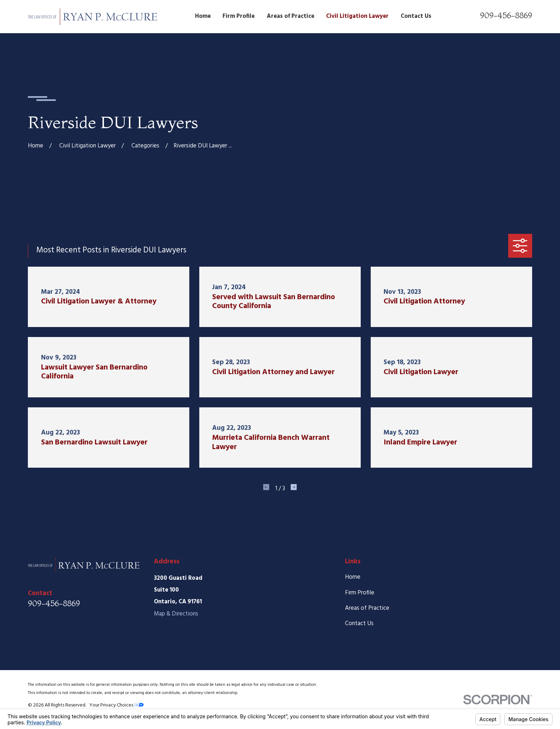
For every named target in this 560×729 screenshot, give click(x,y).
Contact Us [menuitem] (416, 16)
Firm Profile (360, 593)
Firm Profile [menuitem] (239, 16)
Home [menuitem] (203, 16)
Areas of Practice (367, 608)
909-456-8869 (506, 15)
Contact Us (359, 624)
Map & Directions (176, 614)
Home (353, 577)
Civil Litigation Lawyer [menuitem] (357, 16)
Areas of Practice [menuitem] (291, 16)
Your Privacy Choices (116, 705)
